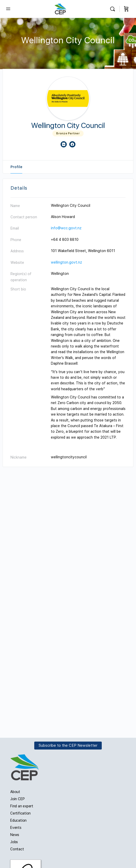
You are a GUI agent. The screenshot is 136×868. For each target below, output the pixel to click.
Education (18, 820)
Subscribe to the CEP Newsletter (68, 745)
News (15, 835)
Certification (20, 813)
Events (16, 828)
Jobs (14, 842)
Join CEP (17, 799)
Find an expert (22, 806)
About (15, 792)
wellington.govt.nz (66, 262)
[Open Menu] (8, 9)
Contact (17, 849)
